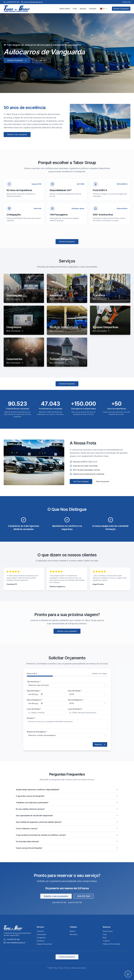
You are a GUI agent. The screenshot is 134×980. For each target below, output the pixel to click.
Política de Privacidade (112, 944)
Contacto (93, 9)
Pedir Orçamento (103, 481)
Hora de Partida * (75, 691)
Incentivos (41, 941)
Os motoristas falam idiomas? (67, 841)
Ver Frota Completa (81, 481)
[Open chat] (128, 974)
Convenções (41, 934)
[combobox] (67, 685)
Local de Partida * (34, 709)
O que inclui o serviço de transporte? (67, 796)
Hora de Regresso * (76, 700)
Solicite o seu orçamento (17, 134)
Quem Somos (65, 9)
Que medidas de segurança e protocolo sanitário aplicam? (67, 822)
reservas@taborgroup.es (14, 943)
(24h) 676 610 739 (75, 902)
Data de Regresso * (35, 700)
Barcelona (74, 934)
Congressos (41, 938)
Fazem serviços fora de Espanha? (67, 848)
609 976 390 (84, 896)
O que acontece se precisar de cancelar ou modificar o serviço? (67, 835)
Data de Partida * (34, 691)
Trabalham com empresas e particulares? (67, 803)
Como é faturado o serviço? (67, 828)
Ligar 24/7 (41, 60)
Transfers (40, 931)
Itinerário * (31, 718)
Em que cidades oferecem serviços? (67, 809)
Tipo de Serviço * (34, 682)
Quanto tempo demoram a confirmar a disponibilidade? (67, 790)
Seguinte (100, 744)
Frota (75, 9)
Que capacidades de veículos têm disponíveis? (67, 816)
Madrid (72, 931)
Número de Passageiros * (37, 732)
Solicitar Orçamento (121, 9)
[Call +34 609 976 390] (12, 2)
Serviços (83, 9)
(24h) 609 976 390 (59, 902)
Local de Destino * (75, 709)
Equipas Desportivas (44, 944)
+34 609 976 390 (12, 939)
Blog (105, 938)
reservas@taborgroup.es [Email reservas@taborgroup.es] (32, 2)
